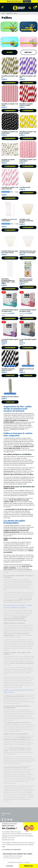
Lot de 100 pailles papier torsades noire (10, 310)
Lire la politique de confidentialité (11, 850)
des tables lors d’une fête (17, 429)
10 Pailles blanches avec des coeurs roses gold (28, 252)
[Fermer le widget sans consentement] (10, 824)
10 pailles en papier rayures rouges (26, 105)
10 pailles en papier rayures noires (8, 369)
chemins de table (8, 471)
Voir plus (10, 376)
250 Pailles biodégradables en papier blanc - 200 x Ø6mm (8, 281)
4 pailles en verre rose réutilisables (9, 220)
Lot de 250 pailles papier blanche (10, 340)
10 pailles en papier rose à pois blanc (28, 160)
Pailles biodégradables (29, 29)
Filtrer (9, 52)
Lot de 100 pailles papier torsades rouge (28, 310)
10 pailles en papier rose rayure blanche (10, 188)
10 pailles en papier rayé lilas (28, 77)
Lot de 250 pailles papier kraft (28, 340)
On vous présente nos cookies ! (12, 858)
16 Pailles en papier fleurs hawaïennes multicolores (26, 280)
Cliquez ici (27, 1)
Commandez (10, 83)
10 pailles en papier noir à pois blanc (10, 132)
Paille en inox (9, 28)
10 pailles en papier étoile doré (8, 160)
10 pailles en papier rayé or (10, 77)
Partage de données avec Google (13, 856)
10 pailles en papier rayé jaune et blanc (28, 132)
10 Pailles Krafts (25, 187)
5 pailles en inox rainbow (10, 397)
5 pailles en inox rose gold (27, 369)
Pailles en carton (29, 43)
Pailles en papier (10, 43)
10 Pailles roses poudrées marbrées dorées (26, 221)
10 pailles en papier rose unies (10, 105)
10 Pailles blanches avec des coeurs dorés (10, 252)
